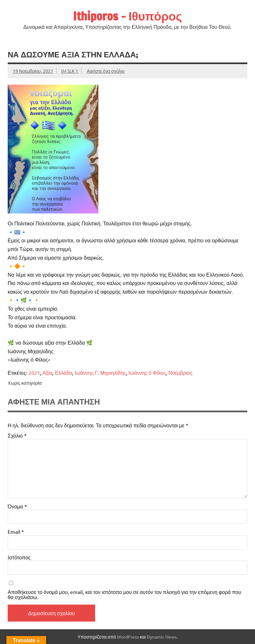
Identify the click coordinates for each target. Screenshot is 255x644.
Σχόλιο (17, 435)
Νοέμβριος (180, 372)
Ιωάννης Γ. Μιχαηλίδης (100, 372)
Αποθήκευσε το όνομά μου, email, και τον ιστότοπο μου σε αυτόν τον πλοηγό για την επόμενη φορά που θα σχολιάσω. (124, 594)
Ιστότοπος (19, 557)
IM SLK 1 (70, 71)
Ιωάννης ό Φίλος (147, 372)
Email (16, 531)
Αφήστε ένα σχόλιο (106, 71)
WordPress (128, 637)
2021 (34, 372)
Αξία (48, 372)
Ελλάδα (63, 372)
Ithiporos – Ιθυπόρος (128, 16)
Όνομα (17, 506)
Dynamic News (162, 637)
